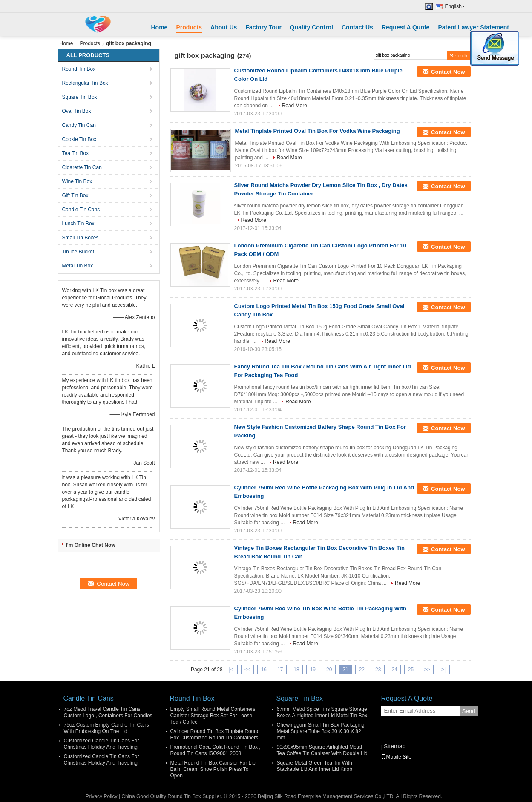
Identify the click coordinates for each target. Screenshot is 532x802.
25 (411, 670)
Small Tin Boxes (81, 238)
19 (313, 670)
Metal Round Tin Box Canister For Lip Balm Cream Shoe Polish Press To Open (213, 769)
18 (296, 670)
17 (280, 670)
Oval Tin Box (77, 111)
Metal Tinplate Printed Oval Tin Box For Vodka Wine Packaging (318, 131)
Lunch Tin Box (78, 224)
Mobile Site (396, 757)
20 (329, 670)
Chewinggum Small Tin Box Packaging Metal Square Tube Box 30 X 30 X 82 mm (321, 731)
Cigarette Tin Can (82, 167)
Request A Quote (406, 27)
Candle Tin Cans (81, 210)
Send (469, 711)
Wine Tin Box (77, 181)
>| (443, 670)
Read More (295, 106)
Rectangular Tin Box (85, 83)
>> (427, 670)
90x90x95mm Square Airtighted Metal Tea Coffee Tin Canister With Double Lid (322, 750)
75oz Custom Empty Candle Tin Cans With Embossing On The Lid (106, 728)
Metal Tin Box (78, 266)
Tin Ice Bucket (78, 252)
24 (394, 670)
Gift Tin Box (75, 195)
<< (247, 670)
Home (160, 27)
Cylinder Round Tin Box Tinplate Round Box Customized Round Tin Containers (215, 734)
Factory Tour (263, 27)
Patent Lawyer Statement (473, 27)
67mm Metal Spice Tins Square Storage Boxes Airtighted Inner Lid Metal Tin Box (322, 712)
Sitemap (395, 746)
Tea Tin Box (76, 153)
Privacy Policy (102, 796)
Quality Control (312, 27)
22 (362, 670)
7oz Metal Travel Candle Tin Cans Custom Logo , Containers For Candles (108, 712)
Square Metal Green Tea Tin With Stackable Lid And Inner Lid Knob (315, 766)
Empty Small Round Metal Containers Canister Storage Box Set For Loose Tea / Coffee (213, 716)
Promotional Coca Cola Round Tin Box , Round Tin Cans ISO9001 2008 (216, 750)
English (455, 6)
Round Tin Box (79, 69)
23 (378, 670)
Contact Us (357, 27)
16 (264, 670)
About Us (224, 27)
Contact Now (448, 72)
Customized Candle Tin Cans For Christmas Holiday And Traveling (102, 744)
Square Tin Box (80, 97)
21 (345, 670)
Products (189, 27)
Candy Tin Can (79, 125)
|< (231, 670)
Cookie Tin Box (79, 139)
